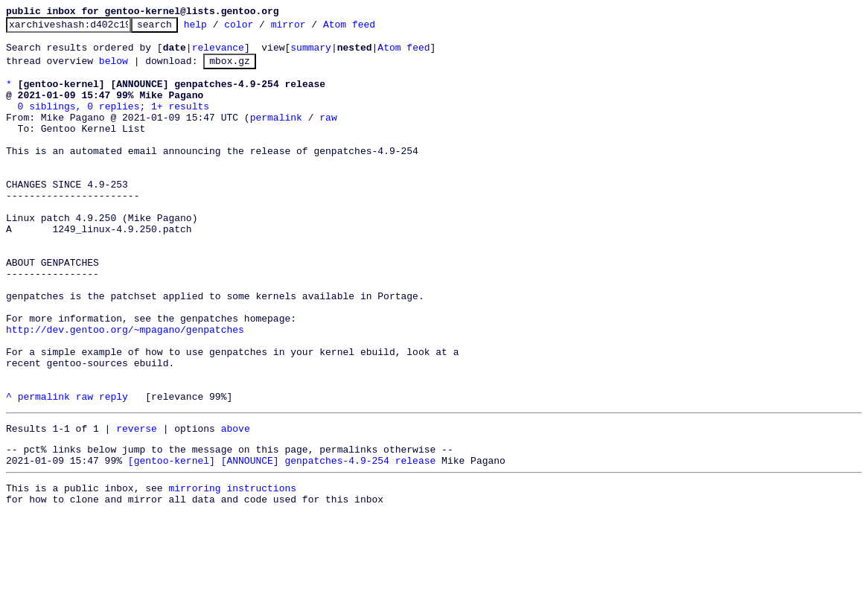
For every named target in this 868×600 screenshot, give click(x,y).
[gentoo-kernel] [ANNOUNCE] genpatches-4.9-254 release (282, 540)
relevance (218, 54)
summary (311, 54)
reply (114, 470)
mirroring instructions (232, 570)
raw (328, 135)
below (114, 69)
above (236, 504)
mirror (312, 28)
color (262, 28)
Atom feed (372, 28)
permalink (276, 135)
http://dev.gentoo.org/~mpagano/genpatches (125, 389)
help (218, 28)
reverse (137, 504)
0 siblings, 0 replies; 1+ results (114, 121)
